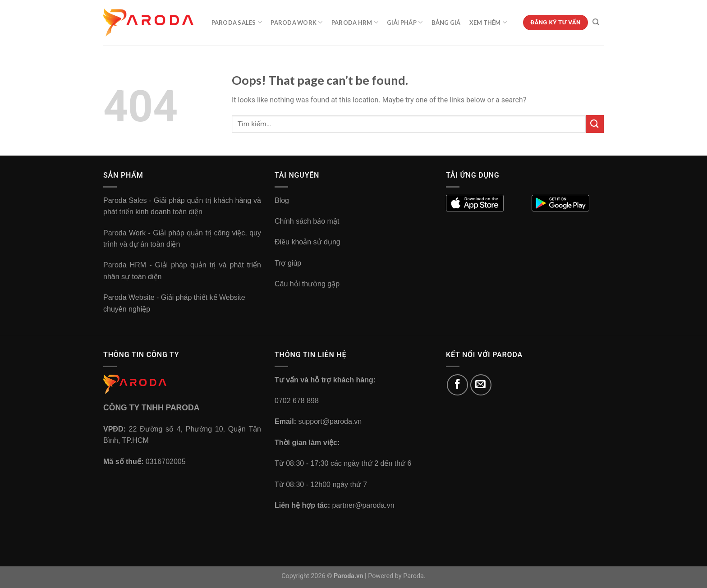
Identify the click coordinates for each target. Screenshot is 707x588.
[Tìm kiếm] (596, 22)
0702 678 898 (297, 401)
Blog (282, 200)
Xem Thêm (488, 22)
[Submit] (595, 124)
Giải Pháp (405, 22)
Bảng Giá (446, 23)
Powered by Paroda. (397, 576)
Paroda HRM (355, 22)
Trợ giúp (288, 263)
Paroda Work (296, 22)
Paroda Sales (237, 22)
